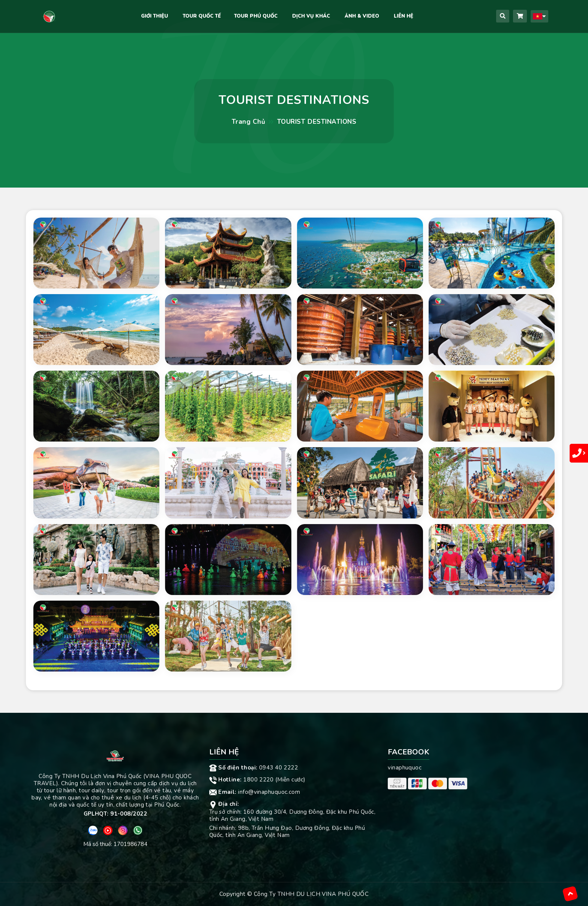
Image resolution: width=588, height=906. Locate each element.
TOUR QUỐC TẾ (202, 16)
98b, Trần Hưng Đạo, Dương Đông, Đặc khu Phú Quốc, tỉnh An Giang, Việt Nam (287, 832)
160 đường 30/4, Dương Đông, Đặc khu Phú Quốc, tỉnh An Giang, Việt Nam (292, 815)
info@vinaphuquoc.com (255, 792)
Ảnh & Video (362, 16)
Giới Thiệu (154, 16)
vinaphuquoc (405, 768)
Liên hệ (403, 16)
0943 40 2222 (254, 768)
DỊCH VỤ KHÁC (311, 16)
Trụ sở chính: (226, 812)
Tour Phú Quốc (256, 16)
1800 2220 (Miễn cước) (257, 780)
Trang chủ (249, 122)
